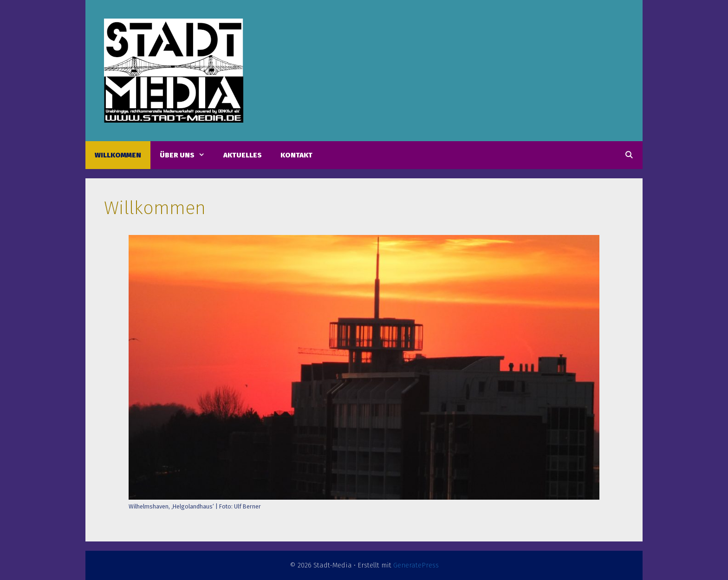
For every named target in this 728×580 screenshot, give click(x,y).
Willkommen (118, 155)
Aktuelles (243, 155)
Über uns (187, 155)
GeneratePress (416, 565)
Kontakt (296, 155)
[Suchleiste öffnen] (629, 155)
